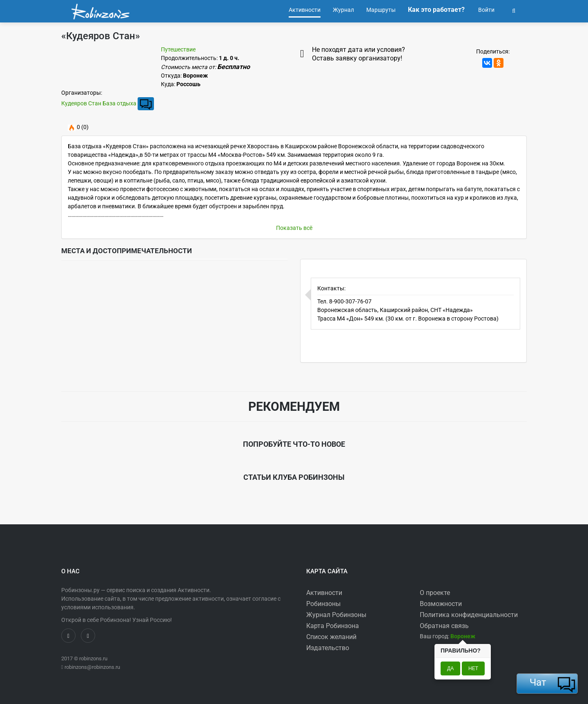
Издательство (328, 648)
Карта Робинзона (333, 626)
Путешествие (178, 49)
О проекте (435, 593)
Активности (324, 593)
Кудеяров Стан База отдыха (99, 103)
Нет (473, 668)
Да (450, 668)
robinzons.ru (93, 658)
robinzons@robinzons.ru (92, 667)
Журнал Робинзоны (336, 615)
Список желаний (331, 637)
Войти (486, 10)
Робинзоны (323, 604)
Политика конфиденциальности (469, 615)
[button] (514, 10)
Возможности (441, 604)
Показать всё (294, 228)
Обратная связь (444, 626)
